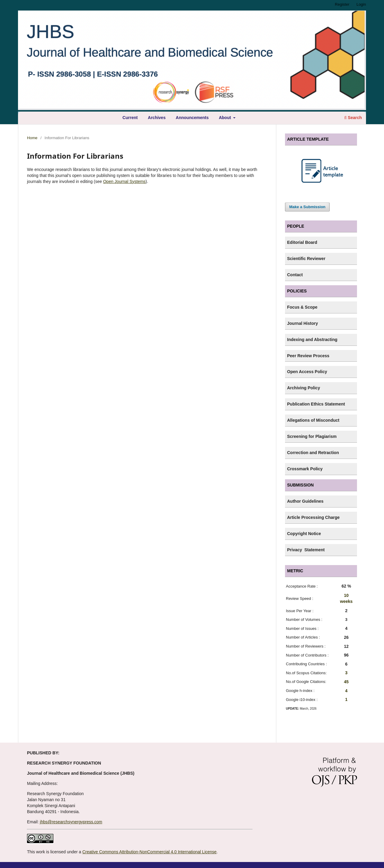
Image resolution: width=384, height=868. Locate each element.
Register (342, 4)
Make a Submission (307, 207)
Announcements (192, 118)
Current (130, 118)
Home (32, 138)
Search (353, 118)
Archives (157, 118)
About (225, 118)
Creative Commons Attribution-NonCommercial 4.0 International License (149, 852)
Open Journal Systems (124, 181)
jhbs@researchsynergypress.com (71, 822)
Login (361, 4)
